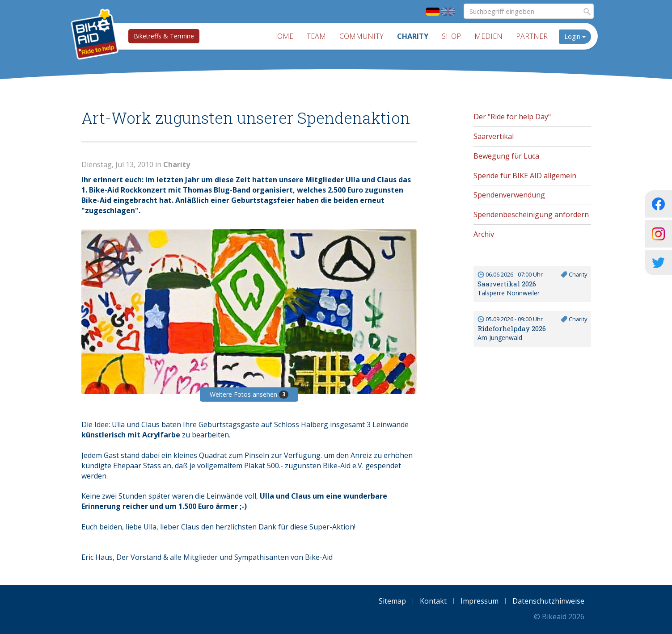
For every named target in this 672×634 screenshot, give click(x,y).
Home (283, 36)
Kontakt (433, 601)
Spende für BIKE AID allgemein (525, 176)
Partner (532, 36)
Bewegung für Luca (506, 156)
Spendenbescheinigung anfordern (531, 214)
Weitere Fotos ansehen (249, 394)
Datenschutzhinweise (548, 601)
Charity (413, 36)
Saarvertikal (494, 136)
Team (316, 36)
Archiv (484, 234)
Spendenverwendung (509, 195)
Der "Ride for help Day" (512, 117)
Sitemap (392, 601)
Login (575, 36)
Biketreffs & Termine (164, 36)
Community (361, 36)
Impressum (480, 601)
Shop (451, 36)
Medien (488, 36)
